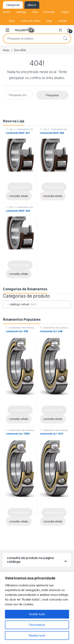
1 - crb (9, 129)
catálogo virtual (16, 304)
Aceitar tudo (37, 614)
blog (49, 21)
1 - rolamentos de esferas (20, 328)
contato (62, 21)
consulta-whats (19, 196)
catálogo (21, 12)
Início (6, 50)
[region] (37, 608)
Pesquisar (65, 39)
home (6, 12)
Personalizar (37, 625)
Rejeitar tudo (37, 635)
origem (65, 12)
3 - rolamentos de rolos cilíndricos (19, 130)
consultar (49, 12)
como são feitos (31, 21)
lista (35, 12)
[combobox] (31, 39)
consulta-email (20, 187)
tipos (12, 21)
